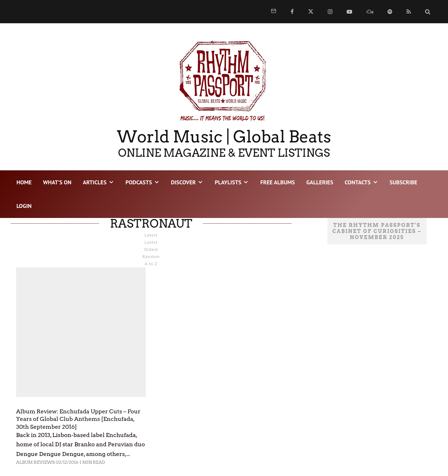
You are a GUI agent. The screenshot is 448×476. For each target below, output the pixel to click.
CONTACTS (357, 182)
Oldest (151, 249)
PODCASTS (139, 182)
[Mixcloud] (370, 12)
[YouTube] (349, 12)
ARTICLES (94, 182)
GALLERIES (320, 182)
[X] (311, 12)
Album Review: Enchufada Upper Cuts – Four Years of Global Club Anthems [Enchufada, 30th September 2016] (78, 419)
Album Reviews (35, 462)
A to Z (151, 264)
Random (151, 256)
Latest (151, 242)
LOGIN (24, 206)
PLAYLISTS (228, 182)
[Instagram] (330, 12)
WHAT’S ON (57, 182)
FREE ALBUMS (277, 182)
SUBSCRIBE (403, 182)
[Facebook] (292, 12)
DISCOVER (184, 182)
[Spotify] (390, 12)
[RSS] (409, 12)
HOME (24, 182)
